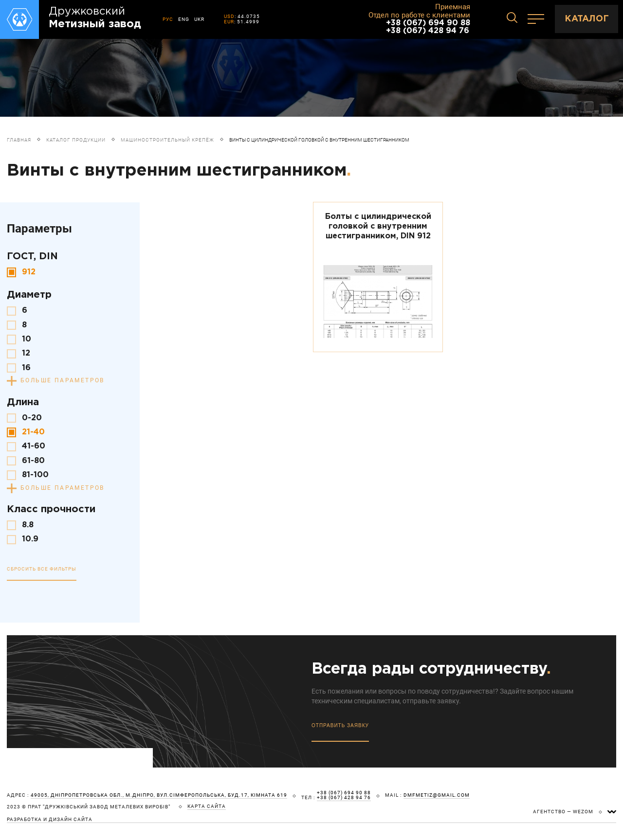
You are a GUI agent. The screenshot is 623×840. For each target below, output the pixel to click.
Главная (19, 140)
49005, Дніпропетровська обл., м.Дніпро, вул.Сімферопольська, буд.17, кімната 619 (159, 795)
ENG (184, 19)
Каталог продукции (76, 140)
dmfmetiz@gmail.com (437, 795)
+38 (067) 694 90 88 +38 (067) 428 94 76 (428, 27)
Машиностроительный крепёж (167, 140)
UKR (199, 19)
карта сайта (207, 806)
